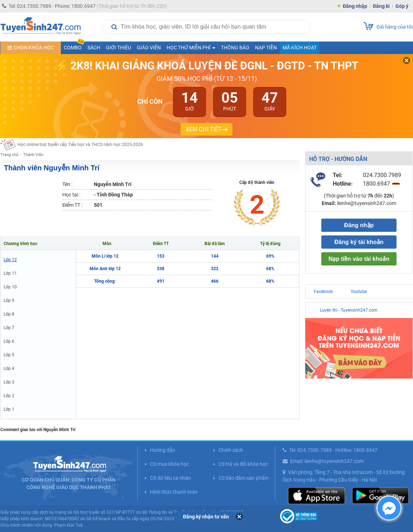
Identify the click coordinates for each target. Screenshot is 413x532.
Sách (94, 48)
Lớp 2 (9, 396)
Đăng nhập (355, 6)
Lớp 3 (9, 382)
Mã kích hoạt (300, 48)
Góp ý (402, 6)
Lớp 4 (9, 369)
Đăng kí (381, 6)
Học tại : (71, 195)
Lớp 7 (9, 328)
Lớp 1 (9, 409)
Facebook (323, 292)
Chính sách (231, 450)
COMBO (74, 46)
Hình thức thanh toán (174, 492)
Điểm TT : (72, 205)
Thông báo (235, 48)
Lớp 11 (10, 273)
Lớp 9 (9, 301)
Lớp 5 (9, 355)
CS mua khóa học (169, 464)
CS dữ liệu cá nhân (171, 478)
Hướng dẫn (163, 450)
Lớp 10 (10, 287)
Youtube (359, 292)
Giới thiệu (119, 48)
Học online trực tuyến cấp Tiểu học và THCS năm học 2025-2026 (80, 145)
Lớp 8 (9, 314)
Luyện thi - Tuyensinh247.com (349, 310)
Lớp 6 (9, 341)
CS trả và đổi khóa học (243, 464)
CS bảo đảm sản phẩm (244, 478)
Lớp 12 (10, 260)
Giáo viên (149, 48)
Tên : (67, 184)
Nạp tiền (266, 48)
